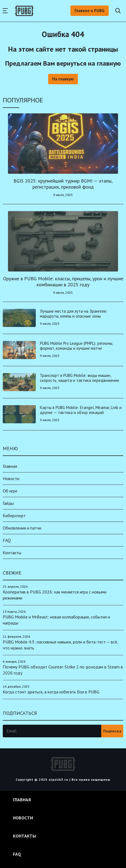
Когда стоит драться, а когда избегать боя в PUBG (51, 692)
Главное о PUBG (90, 11)
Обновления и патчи (22, 528)
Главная (10, 466)
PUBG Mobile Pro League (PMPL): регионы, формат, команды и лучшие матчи (76, 346)
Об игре (10, 491)
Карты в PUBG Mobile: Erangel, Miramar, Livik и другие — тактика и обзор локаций (81, 410)
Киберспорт (14, 516)
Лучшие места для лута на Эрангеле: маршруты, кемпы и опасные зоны (74, 314)
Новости (11, 478)
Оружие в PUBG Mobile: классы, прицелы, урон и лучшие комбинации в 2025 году (63, 282)
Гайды (8, 503)
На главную (63, 79)
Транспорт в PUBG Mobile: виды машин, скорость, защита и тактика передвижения (79, 378)
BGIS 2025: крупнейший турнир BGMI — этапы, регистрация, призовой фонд (63, 184)
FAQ (7, 540)
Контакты (12, 553)
